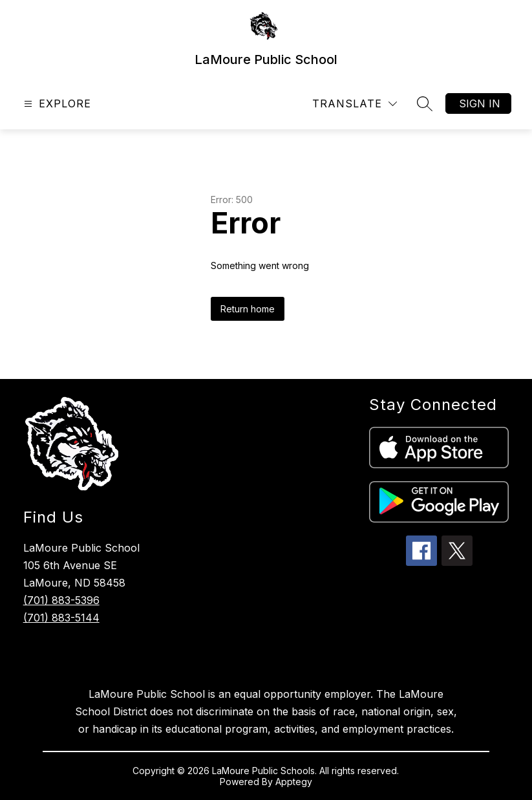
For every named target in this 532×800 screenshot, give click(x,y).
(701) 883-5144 (61, 618)
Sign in (480, 103)
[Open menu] (56, 104)
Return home (248, 309)
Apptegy (294, 782)
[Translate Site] (355, 104)
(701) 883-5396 (61, 600)
